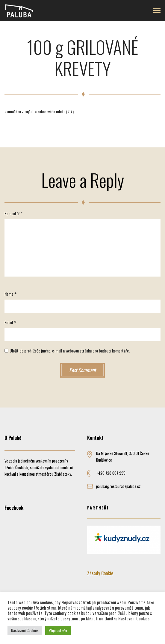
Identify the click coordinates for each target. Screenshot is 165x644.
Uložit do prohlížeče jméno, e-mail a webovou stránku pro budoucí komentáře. (70, 351)
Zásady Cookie (100, 573)
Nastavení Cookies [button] (25, 630)
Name (9, 294)
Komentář (13, 213)
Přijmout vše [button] (58, 630)
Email (9, 322)
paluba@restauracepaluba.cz (118, 486)
